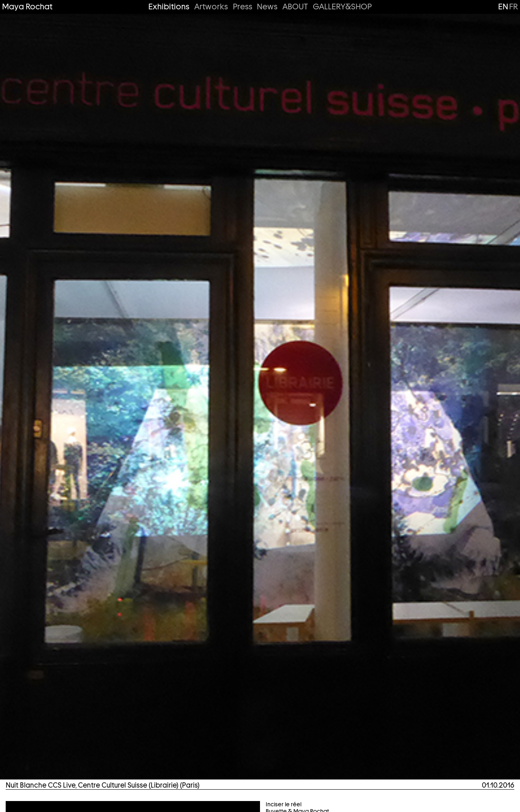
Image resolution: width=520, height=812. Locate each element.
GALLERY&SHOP (342, 7)
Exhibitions (169, 7)
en (503, 7)
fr (513, 7)
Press (243, 7)
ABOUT (295, 7)
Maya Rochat (27, 7)
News (267, 7)
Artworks (211, 7)
